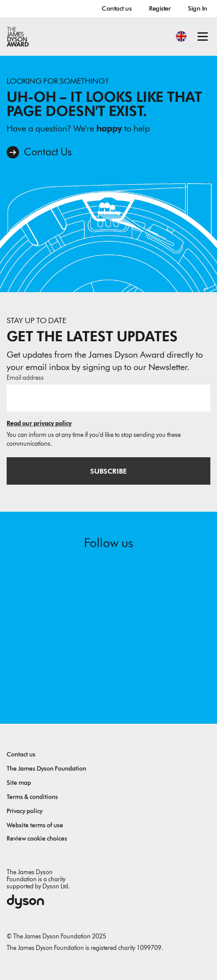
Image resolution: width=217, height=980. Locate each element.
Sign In (198, 8)
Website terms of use (35, 825)
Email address (25, 378)
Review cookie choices (37, 839)
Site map (19, 783)
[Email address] (108, 398)
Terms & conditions (32, 797)
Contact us (116, 8)
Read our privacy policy (39, 423)
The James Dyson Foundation (46, 769)
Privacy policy (25, 811)
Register (160, 8)
